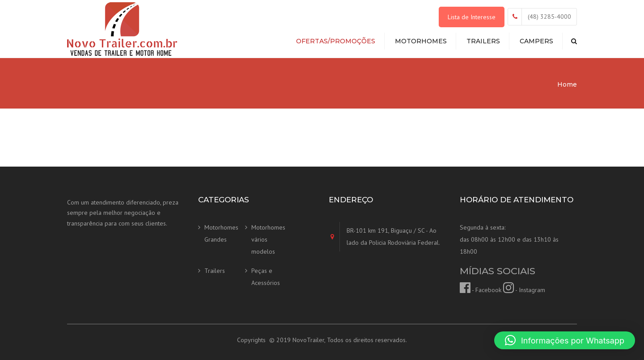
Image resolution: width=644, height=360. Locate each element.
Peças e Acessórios (266, 277)
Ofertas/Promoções (336, 41)
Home (567, 84)
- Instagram (524, 290)
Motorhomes (421, 41)
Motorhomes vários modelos (268, 239)
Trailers (483, 41)
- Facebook (481, 290)
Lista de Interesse (472, 17)
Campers (536, 41)
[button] (565, 340)
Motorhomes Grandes (221, 233)
